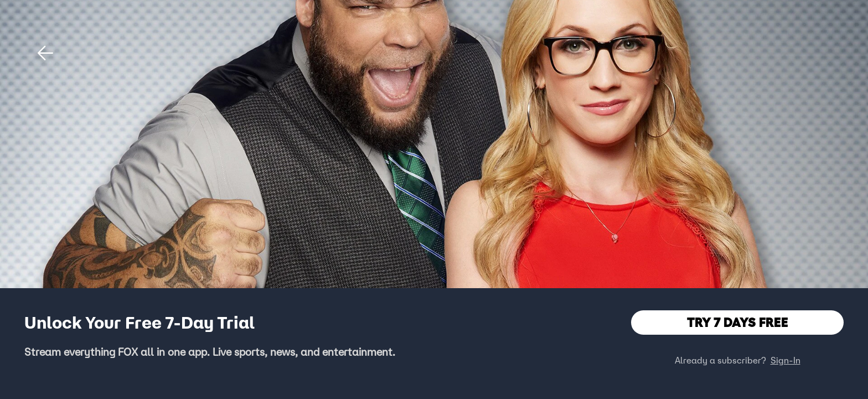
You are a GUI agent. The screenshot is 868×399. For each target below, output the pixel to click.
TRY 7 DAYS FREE (738, 322)
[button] (45, 53)
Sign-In (786, 360)
